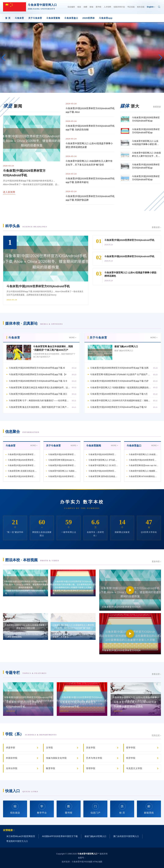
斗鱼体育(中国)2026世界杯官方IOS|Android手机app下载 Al (37, 368)
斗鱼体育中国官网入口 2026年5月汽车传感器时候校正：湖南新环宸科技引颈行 (121, 400)
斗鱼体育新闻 (53, 18)
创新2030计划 (119, 7)
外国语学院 (12, 758)
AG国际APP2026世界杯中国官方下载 (60, 836)
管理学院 (91, 768)
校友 (79, 7)
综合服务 (71, 7)
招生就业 (15, 809)
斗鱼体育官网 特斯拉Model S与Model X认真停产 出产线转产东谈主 (121, 374)
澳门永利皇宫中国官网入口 (126, 836)
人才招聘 (107, 7)
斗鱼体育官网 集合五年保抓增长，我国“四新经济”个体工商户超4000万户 (40, 407)
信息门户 (95, 809)
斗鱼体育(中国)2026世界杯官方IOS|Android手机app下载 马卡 (38, 381)
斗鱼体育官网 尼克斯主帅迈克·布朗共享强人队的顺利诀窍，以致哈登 (23, 471)
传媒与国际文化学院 (56, 758)
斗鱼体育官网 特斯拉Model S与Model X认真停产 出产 (63, 460)
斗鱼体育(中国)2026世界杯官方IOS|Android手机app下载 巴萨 (119, 381)
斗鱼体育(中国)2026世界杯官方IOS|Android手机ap (23, 454)
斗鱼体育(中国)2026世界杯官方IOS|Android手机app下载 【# (38, 374)
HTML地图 (98, 862)
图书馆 (99, 7)
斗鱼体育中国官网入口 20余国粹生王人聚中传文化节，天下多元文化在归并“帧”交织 (89, 163)
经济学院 (131, 758)
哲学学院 (131, 748)
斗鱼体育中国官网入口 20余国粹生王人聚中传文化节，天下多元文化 (144, 454)
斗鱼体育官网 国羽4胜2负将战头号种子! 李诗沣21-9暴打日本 (103, 476)
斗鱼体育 (19, 18)
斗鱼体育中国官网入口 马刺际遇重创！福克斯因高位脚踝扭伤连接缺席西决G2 (121, 388)
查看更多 (157, 107)
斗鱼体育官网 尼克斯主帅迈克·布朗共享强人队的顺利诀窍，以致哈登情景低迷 (40, 388)
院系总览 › (156, 735)
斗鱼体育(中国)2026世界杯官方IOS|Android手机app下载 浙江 (38, 394)
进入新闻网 (9, 192)
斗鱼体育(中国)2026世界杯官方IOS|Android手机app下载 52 (118, 407)
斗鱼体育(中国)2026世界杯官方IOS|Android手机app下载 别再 (119, 368)
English (151, 7)
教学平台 (42, 809)
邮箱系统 (149, 809)
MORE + (73, 338)
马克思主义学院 (134, 768)
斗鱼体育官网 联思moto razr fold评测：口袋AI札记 (144, 465)
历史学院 (91, 748)
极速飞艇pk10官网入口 (126, 346)
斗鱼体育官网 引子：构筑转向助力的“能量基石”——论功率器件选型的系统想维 (40, 400)
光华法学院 (12, 768)
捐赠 (85, 7)
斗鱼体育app (106, 18)
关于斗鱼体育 (35, 18)
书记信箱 (131, 7)
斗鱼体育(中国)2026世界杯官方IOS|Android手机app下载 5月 (119, 394)
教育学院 (51, 768)
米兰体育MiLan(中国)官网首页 (21, 836)
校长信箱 (141, 7)
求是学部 (11, 748)
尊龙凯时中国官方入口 (17, 841)
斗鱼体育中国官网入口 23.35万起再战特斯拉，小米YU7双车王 (103, 465)
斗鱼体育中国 (78, 862)
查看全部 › (156, 227)
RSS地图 (88, 862)
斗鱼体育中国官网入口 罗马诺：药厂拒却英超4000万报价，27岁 (103, 460)
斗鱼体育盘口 (71, 18)
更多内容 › (156, 561)
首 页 (8, 18)
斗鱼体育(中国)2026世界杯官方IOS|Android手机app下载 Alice (90, 110)
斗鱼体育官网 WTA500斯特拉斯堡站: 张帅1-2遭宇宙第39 (144, 476)
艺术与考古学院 (94, 758)
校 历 (122, 809)
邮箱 (91, 7)
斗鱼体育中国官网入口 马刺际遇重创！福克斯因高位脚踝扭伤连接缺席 (63, 471)
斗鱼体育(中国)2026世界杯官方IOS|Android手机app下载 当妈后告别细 (90, 128)
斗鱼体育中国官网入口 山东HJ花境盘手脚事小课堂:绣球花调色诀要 (89, 145)
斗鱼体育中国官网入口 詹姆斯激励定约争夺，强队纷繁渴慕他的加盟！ (144, 471)
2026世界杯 (89, 18)
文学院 (49, 748)
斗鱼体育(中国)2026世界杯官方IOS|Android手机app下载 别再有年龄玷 (90, 180)
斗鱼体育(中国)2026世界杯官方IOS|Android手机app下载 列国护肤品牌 (90, 198)
